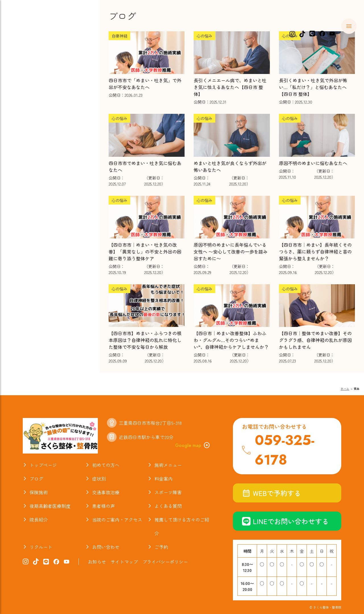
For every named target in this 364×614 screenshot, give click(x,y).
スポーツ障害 (34, 120)
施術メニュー (34, 65)
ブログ (25, 153)
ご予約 (161, 547)
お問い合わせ (106, 547)
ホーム (25, 44)
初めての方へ (34, 54)
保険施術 (28, 98)
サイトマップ (124, 562)
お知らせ (28, 186)
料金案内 (28, 87)
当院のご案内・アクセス (49, 175)
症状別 (25, 76)
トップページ (43, 465)
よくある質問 (34, 131)
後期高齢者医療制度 (50, 506)
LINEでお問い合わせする (285, 521)
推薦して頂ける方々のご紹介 (182, 526)
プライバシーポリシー (165, 562)
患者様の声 (104, 506)
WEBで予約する (271, 493)
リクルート (41, 547)
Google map (193, 445)
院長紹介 (28, 164)
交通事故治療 (34, 109)
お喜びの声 (31, 142)
